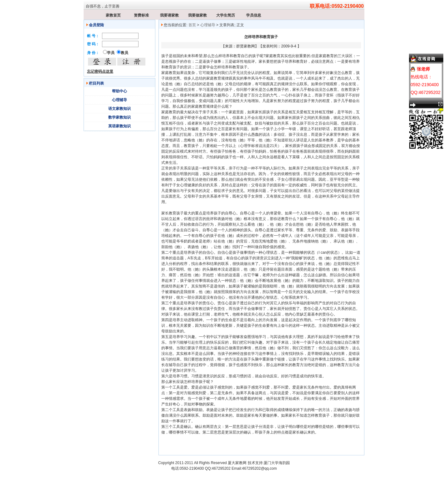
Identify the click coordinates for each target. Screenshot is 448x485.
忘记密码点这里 (100, 71)
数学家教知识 (119, 117)
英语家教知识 (119, 126)
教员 (124, 53)
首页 (192, 25)
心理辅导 (119, 100)
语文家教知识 (119, 109)
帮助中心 (119, 91)
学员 (111, 53)
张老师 (423, 69)
